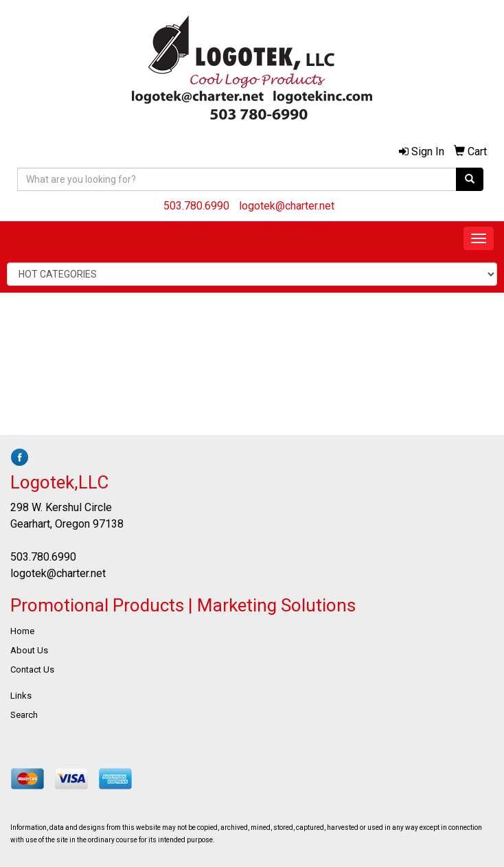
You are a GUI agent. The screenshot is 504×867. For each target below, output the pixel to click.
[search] (470, 179)
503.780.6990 (196, 206)
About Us (29, 650)
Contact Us (32, 669)
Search (24, 715)
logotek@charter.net (287, 206)
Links (21, 696)
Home (22, 631)
